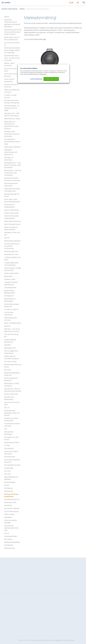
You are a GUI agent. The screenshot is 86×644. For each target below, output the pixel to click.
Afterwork (7, 326)
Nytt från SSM (9, 545)
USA (6, 429)
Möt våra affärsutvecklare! (12, 465)
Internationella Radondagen (9, 433)
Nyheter (22, 9)
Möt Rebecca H (9, 296)
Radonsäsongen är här (11, 251)
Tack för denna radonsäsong (9, 314)
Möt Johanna (8, 539)
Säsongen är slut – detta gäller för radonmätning (12, 114)
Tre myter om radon (10, 362)
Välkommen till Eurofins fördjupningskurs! (11, 217)
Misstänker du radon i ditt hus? (12, 234)
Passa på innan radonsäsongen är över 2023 (11, 528)
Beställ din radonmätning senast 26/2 (12, 374)
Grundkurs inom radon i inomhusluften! (11, 419)
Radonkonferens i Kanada (12, 119)
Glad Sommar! (9, 491)
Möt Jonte (7, 474)
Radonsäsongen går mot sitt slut (12, 195)
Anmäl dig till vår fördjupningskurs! (10, 206)
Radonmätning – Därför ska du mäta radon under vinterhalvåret (13, 173)
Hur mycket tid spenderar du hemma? (12, 461)
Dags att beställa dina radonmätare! (11, 185)
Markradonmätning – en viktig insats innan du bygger (12, 108)
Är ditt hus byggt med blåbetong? (11, 379)
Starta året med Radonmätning (9, 398)
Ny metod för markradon (12, 508)
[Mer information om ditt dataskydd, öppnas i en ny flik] (43, 74)
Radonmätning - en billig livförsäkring (12, 385)
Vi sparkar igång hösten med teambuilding (11, 264)
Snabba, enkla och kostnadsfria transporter (12, 357)
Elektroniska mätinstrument (13, 221)
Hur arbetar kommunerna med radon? (12, 425)
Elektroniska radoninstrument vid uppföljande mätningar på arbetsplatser (12, 23)
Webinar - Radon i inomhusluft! (10, 64)
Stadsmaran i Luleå (10, 502)
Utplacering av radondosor (12, 147)
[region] (44, 74)
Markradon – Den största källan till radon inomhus (12, 330)
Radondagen (8, 517)
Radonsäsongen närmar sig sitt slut (13, 366)
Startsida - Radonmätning (9, 9)
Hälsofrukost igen (10, 457)
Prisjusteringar (9, 468)
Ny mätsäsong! (9, 448)
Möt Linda (7, 471)
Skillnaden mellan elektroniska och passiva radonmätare (12, 134)
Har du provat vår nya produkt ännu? (11, 495)
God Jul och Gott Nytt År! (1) (12, 44)
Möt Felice (8, 370)
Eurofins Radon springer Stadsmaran (12, 305)
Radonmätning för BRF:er (12, 443)
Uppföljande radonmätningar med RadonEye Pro (11, 152)
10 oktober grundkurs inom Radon (13, 259)
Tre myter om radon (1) (11, 309)
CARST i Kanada (9, 514)
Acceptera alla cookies (51, 79)
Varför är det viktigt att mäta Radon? (11, 453)
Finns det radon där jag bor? (11, 336)
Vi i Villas (7, 445)
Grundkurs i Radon (10, 279)
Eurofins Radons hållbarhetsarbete (10, 292)
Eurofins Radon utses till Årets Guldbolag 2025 (12, 38)
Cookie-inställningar (36, 79)
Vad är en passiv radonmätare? (9, 80)
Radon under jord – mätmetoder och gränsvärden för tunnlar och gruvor (11, 125)
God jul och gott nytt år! (11, 213)
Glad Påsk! (7, 345)
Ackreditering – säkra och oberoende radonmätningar (13, 390)
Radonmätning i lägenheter (13, 241)
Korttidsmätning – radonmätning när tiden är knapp (12, 142)
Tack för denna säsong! (11, 511)
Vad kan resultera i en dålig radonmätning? (12, 269)
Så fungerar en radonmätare (9, 159)
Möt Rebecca (8, 488)
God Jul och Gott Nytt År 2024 (12, 404)
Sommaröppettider (10, 288)
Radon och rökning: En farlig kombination (11, 228)
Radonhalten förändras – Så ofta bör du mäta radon (12, 179)
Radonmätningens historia (12, 224)
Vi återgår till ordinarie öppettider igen (11, 283)
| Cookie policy (71, 640)
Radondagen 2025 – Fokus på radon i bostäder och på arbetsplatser (13, 165)
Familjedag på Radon (11, 536)
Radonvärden (8, 276)
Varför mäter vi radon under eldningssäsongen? (12, 201)
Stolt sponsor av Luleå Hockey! (11, 438)
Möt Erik (7, 238)
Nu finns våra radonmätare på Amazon (12, 75)
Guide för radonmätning (11, 210)
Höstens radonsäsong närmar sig (11, 86)
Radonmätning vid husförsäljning (10, 300)
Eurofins (7, 485)
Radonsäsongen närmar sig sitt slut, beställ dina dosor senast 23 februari (13, 32)
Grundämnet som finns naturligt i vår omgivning (12, 102)
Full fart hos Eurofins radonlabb (10, 521)
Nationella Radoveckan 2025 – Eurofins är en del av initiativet (12, 58)
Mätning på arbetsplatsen (12, 542)
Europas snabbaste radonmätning (10, 341)
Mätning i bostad (9, 548)
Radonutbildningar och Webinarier (11, 478)
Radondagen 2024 (10, 348)
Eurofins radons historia (11, 273)
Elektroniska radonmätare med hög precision (12, 190)
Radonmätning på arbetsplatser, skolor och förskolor (12, 413)
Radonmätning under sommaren (11, 319)
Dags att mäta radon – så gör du (12, 70)
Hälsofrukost (8, 505)
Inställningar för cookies (61, 640)
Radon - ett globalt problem (13, 323)
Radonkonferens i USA (11, 254)
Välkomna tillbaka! (10, 482)
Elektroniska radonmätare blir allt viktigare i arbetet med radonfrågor (12, 50)
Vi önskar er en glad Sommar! (10, 96)
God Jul (7, 533)
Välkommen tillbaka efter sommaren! (12, 91)
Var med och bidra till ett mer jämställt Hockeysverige (12, 246)
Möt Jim (7, 408)
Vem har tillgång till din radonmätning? (11, 352)
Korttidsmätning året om (12, 499)
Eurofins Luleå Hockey (11, 394)
